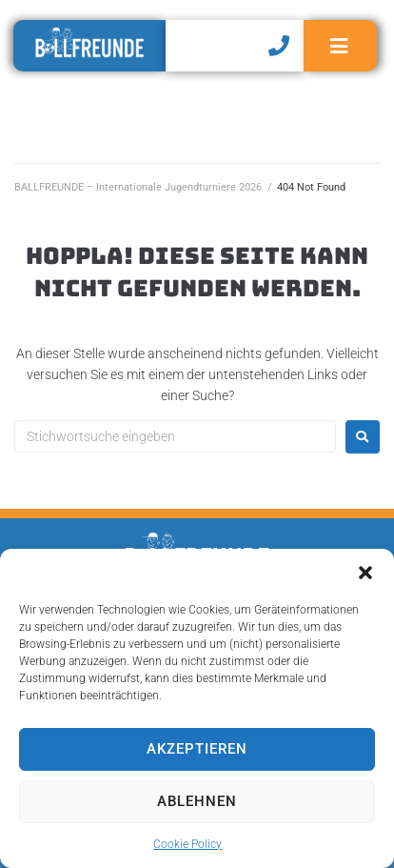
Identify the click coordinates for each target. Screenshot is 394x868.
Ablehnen (197, 801)
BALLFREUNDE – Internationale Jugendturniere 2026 (138, 187)
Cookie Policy (187, 844)
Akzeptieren (197, 749)
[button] (365, 573)
